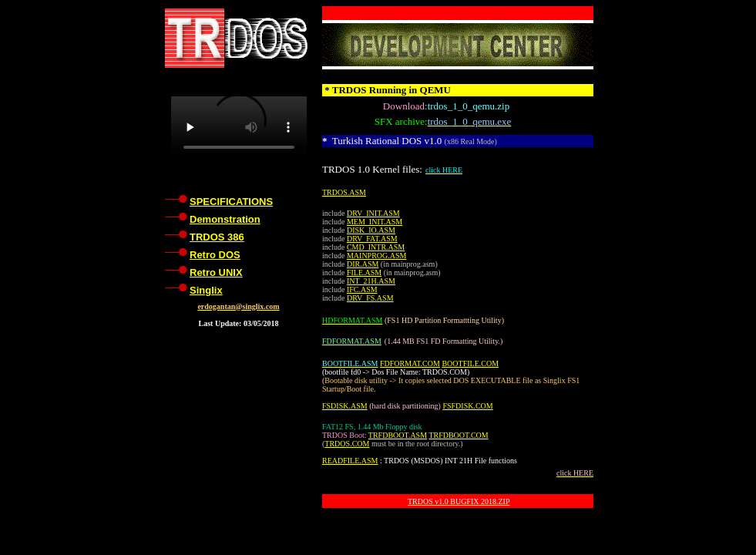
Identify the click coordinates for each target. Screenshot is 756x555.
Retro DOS (215, 255)
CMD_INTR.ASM (376, 247)
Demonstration (225, 219)
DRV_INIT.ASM (373, 213)
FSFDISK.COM (467, 406)
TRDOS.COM (347, 444)
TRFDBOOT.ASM (398, 435)
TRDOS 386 (217, 237)
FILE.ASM (364, 272)
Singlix (206, 290)
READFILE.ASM (350, 461)
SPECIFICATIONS (231, 202)
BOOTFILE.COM (470, 363)
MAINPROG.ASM (377, 256)
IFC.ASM (362, 289)
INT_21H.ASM (371, 281)
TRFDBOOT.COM (458, 435)
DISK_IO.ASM (371, 230)
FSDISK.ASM (345, 406)
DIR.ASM (363, 264)
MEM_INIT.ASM (375, 222)
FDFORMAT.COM (410, 363)
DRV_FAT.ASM (372, 239)
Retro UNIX (216, 272)
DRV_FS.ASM (370, 298)
